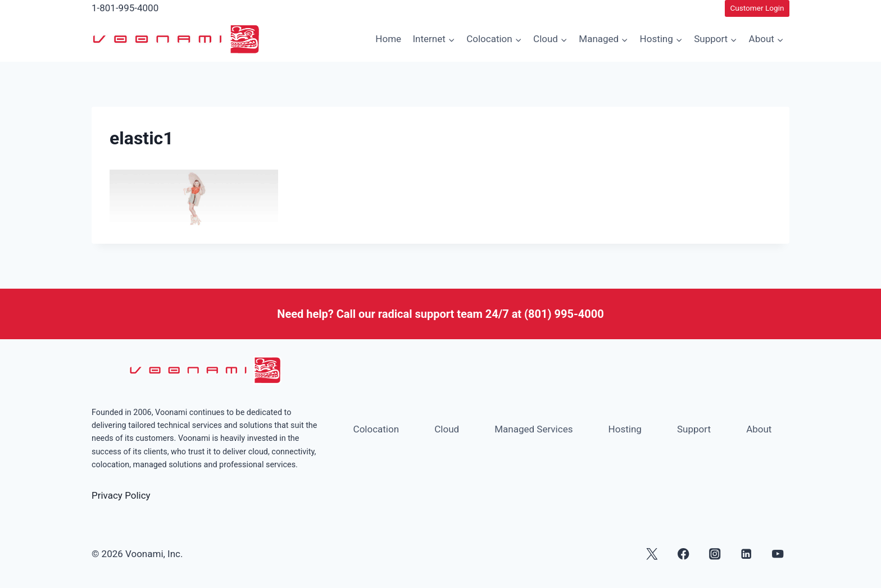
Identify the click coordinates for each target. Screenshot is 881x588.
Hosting (625, 429)
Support (694, 429)
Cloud (447, 429)
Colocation (376, 429)
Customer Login (757, 8)
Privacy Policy (121, 495)
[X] (652, 554)
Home (388, 39)
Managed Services (533, 429)
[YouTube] (778, 554)
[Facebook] (684, 554)
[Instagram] (715, 554)
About (759, 429)
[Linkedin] (746, 554)
